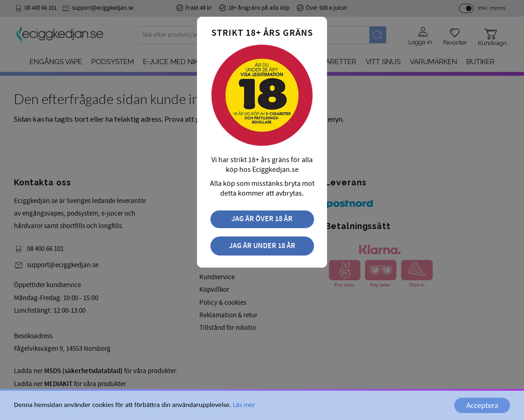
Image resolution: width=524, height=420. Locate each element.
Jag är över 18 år (262, 219)
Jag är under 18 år (262, 246)
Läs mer (244, 405)
